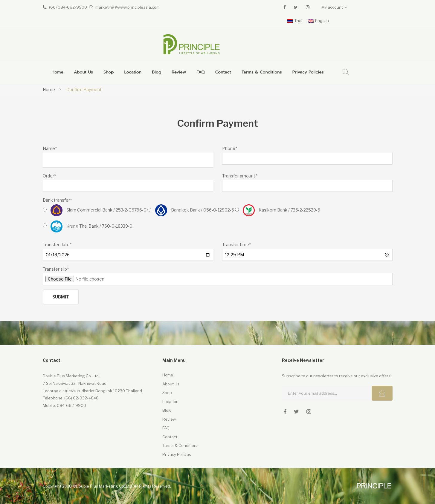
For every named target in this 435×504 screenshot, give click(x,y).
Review (169, 419)
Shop (167, 393)
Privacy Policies (177, 454)
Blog (167, 410)
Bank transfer (57, 200)
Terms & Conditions (180, 445)
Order (49, 176)
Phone (230, 148)
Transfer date (57, 245)
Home (49, 89)
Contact (170, 437)
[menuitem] (57, 72)
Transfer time (236, 245)
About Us (171, 384)
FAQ (166, 428)
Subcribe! (382, 393)
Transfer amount (240, 176)
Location (170, 402)
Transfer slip (56, 269)
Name (50, 148)
